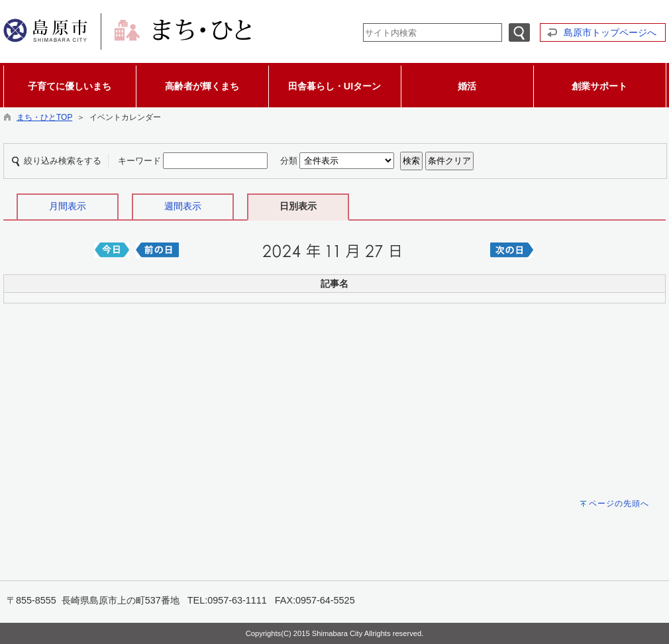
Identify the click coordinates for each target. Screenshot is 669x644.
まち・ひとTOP (44, 117)
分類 (289, 161)
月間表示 (68, 206)
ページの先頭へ (619, 504)
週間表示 (183, 206)
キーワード (139, 161)
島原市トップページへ (610, 32)
